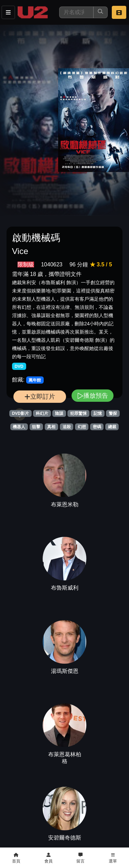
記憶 (98, 413)
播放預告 (93, 395)
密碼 (97, 427)
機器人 (19, 427)
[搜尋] (76, 12)
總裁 (112, 427)
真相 (51, 427)
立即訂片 (40, 396)
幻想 (82, 427)
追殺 (67, 427)
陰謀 (59, 413)
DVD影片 (20, 413)
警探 (113, 413)
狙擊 (36, 427)
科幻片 (42, 413)
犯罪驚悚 (78, 413)
